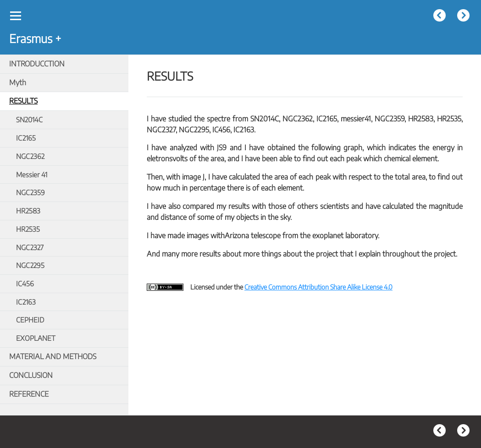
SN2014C (29, 119)
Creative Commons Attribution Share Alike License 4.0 (318, 287)
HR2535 (28, 229)
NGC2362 (30, 156)
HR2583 (28, 210)
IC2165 (26, 138)
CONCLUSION (31, 375)
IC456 (25, 283)
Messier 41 (32, 174)
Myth (18, 82)
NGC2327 (30, 247)
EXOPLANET (36, 338)
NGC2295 (30, 265)
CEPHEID (30, 320)
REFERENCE (29, 394)
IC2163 (26, 302)
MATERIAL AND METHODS (53, 356)
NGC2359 (30, 192)
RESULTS (23, 101)
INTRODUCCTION (37, 64)
